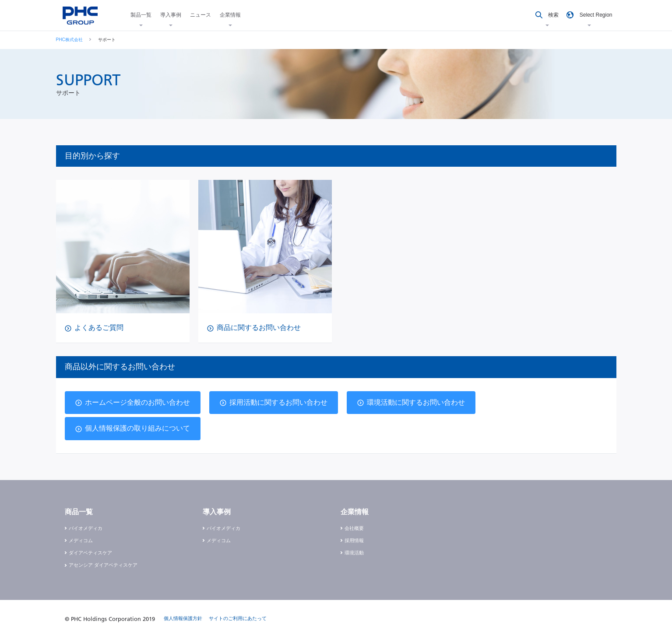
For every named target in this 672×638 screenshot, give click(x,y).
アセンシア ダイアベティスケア (103, 565)
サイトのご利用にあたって (238, 618)
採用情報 (354, 540)
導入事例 (171, 15)
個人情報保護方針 (183, 618)
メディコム (81, 540)
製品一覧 (141, 15)
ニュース (201, 15)
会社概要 (354, 528)
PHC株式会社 (69, 40)
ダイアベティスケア (90, 553)
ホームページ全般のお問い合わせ (137, 402)
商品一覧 (79, 512)
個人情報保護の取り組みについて (137, 428)
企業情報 (230, 15)
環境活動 (354, 553)
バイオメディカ (86, 528)
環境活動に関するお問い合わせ (416, 402)
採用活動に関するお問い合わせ (278, 402)
